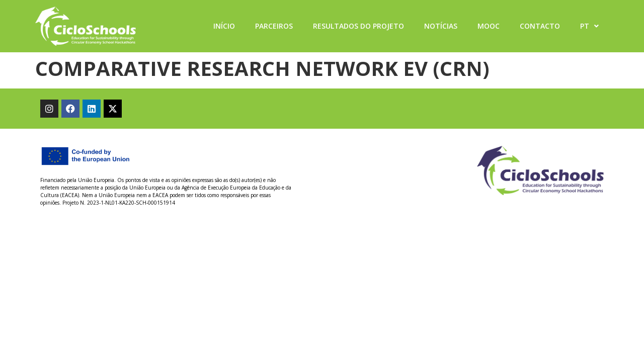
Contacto (540, 26)
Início (224, 26)
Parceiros (274, 26)
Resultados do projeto (358, 26)
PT (589, 26)
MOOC (489, 26)
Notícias (441, 26)
